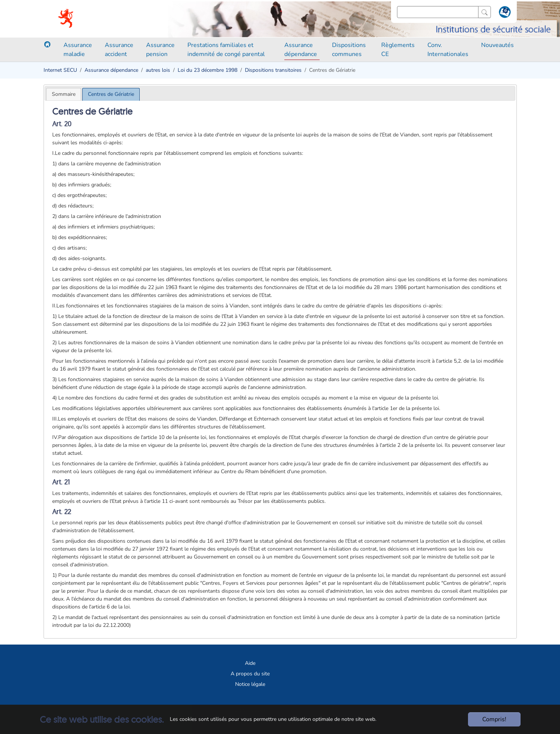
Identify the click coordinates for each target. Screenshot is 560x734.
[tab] (64, 94)
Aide (250, 663)
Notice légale (250, 684)
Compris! (494, 719)
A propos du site (250, 674)
